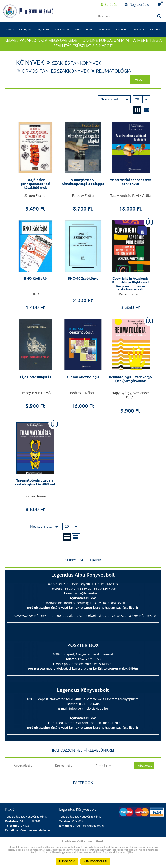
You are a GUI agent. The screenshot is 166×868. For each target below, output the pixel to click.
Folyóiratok (43, 32)
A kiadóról (122, 32)
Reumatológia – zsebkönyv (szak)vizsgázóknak (130, 383)
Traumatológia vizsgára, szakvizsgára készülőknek (35, 487)
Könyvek (9, 32)
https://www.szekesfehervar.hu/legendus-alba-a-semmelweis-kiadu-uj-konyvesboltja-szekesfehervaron (83, 620)
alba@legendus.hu (89, 598)
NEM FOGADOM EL (95, 861)
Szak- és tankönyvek (80, 67)
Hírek (89, 32)
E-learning (156, 32)
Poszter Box (104, 32)
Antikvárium (62, 32)
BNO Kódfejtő (35, 283)
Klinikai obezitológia (83, 381)
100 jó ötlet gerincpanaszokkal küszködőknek (35, 188)
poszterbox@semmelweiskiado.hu (89, 668)
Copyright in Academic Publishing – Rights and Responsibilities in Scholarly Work (131, 289)
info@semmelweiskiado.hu (89, 713)
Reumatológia (121, 75)
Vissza (140, 84)
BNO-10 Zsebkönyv (83, 283)
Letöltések (139, 32)
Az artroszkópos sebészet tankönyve (131, 186)
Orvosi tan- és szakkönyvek (58, 75)
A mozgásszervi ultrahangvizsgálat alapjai (83, 186)
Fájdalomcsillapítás (35, 381)
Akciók (78, 32)
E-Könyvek (25, 32)
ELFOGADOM (67, 861)
